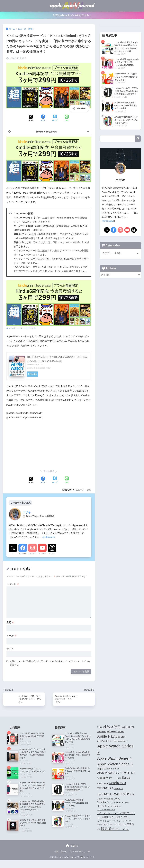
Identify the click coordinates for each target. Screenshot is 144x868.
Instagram (32, 553)
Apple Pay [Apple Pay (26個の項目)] (106, 737)
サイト (10, 649)
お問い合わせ (61, 860)
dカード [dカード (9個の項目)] (113, 778)
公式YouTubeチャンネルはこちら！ (72, 15)
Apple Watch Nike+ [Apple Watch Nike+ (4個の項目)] (105, 742)
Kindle (33, 374)
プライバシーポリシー (79, 860)
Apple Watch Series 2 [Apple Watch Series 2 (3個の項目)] (120, 742)
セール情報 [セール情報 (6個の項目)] (103, 818)
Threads (52, 553)
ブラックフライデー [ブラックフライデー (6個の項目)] (119, 818)
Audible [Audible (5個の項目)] (127, 773)
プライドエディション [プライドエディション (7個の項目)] (109, 821)
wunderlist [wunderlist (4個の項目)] (109, 799)
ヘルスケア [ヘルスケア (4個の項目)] (126, 821)
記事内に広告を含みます (47, 132)
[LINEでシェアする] (67, 118)
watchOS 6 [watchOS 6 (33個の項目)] (124, 794)
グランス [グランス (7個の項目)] (102, 806)
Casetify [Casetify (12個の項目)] (103, 778)
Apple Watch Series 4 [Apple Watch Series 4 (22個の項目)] (114, 759)
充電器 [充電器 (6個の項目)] (130, 825)
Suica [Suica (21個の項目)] (126, 778)
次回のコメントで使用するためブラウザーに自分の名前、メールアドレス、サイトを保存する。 (50, 663)
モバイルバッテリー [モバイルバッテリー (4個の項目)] (106, 825)
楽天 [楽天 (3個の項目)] (99, 830)
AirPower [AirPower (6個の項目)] (102, 732)
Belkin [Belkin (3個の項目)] (133, 773)
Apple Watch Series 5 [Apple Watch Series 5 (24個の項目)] (115, 765)
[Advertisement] (30, 443)
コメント (13, 584)
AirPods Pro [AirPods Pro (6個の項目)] (128, 727)
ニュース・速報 (83, 490)
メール (12, 636)
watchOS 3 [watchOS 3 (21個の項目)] (117, 783)
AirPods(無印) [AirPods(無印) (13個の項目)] (112, 727)
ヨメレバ (39, 365)
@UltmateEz (49, 537)
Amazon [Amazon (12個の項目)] (112, 732)
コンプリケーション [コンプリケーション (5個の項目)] (106, 810)
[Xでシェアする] (31, 118)
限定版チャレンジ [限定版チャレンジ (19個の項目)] (115, 829)
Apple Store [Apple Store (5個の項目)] (120, 737)
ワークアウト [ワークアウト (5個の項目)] (120, 825)
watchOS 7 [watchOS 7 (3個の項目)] (101, 799)
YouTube (42, 553)
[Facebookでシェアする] (43, 118)
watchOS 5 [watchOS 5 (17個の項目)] (105, 795)
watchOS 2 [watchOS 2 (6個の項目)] (103, 784)
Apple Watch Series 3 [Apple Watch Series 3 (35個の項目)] (115, 750)
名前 (10, 622)
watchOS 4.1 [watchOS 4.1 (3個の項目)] (118, 789)
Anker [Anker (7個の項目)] (121, 732)
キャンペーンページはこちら (49, 305)
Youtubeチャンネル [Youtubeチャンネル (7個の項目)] (108, 803)
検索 (138, 148)
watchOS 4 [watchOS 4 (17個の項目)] (105, 789)
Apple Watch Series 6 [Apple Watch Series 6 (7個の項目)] (108, 769)
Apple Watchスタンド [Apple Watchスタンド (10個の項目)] (110, 773)
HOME (72, 854)
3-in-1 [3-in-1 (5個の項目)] (100, 727)
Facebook (23, 553)
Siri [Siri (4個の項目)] (120, 779)
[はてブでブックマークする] (55, 118)
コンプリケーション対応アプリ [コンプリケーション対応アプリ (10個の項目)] (116, 814)
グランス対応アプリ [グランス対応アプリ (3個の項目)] (115, 807)
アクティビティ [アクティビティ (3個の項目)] (124, 803)
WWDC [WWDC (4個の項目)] (117, 799)
